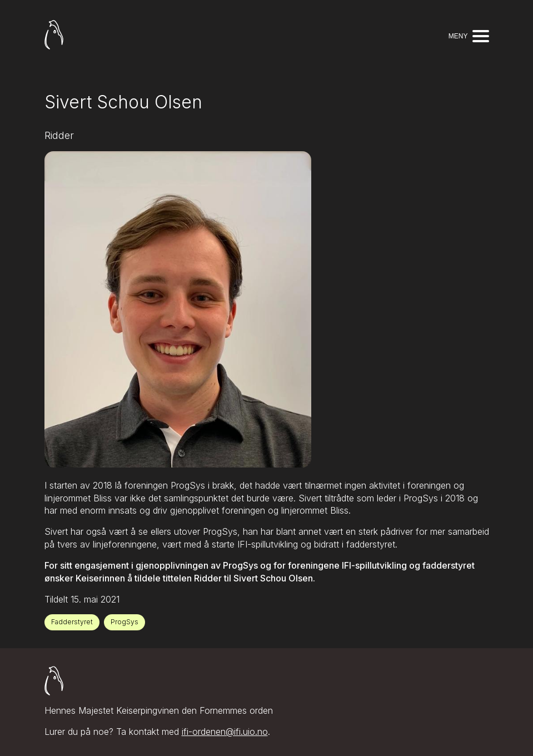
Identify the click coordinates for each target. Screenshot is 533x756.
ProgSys (124, 622)
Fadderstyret (72, 622)
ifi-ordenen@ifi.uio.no (225, 732)
